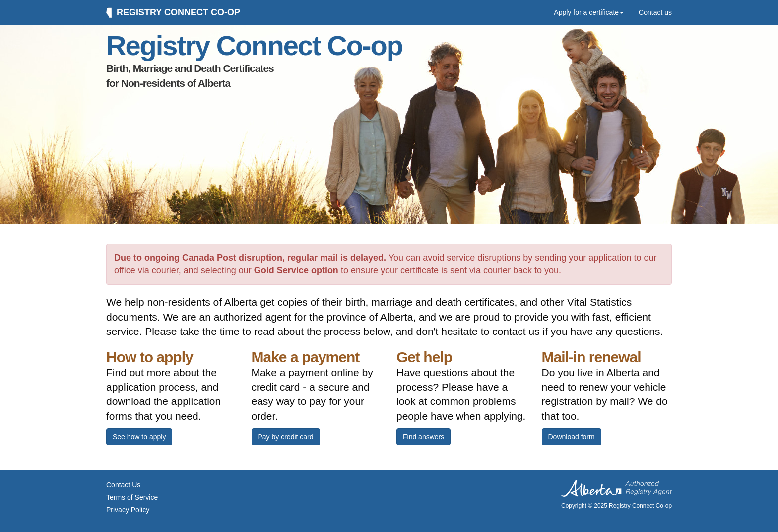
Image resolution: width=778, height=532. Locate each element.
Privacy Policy (128, 510)
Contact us (655, 12)
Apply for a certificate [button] (589, 12)
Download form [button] (572, 437)
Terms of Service (132, 497)
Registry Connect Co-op (173, 13)
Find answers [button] (423, 437)
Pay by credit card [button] (286, 437)
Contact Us (123, 485)
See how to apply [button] (139, 437)
